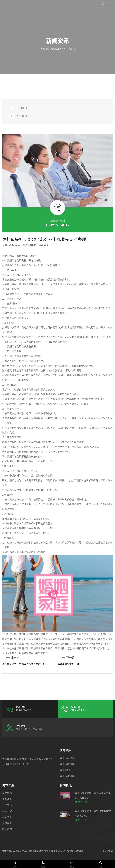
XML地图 (108, 851)
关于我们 (7, 793)
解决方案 (7, 811)
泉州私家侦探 (67, 758)
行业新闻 (22, 116)
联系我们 (7, 829)
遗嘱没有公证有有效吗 (69, 664)
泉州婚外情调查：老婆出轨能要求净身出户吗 (93, 813)
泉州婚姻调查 (67, 764)
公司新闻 (22, 108)
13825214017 (57, 225)
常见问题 (7, 805)
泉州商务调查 (67, 776)
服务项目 (7, 799)
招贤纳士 (7, 823)
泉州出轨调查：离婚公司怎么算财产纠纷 (24, 664)
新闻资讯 (7, 817)
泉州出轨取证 (67, 770)
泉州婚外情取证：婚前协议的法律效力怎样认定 (93, 795)
